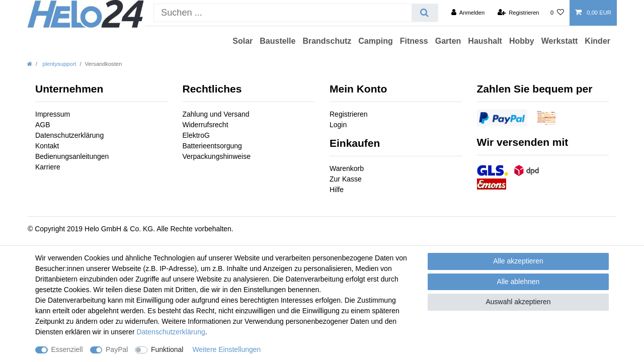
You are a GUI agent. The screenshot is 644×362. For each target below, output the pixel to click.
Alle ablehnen (518, 282)
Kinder (597, 41)
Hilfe (337, 190)
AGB (43, 125)
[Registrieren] (518, 13)
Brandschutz (327, 41)
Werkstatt (560, 41)
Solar (243, 41)
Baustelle (277, 41)
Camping (375, 41)
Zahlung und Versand (216, 114)
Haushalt (485, 41)
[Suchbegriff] (283, 13)
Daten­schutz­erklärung (171, 332)
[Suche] (424, 13)
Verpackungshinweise (217, 156)
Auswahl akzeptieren (518, 302)
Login (338, 125)
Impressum (53, 114)
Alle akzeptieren (518, 261)
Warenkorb (347, 168)
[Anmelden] (468, 13)
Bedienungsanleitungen (72, 156)
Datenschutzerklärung (69, 135)
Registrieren (348, 114)
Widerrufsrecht (206, 125)
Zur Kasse (346, 179)
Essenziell (67, 349)
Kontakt (47, 146)
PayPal (117, 349)
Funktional (167, 349)
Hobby (522, 41)
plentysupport (58, 64)
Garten (448, 41)
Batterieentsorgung (212, 146)
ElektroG (196, 135)
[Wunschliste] (557, 13)
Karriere (48, 167)
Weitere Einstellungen (226, 349)
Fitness (414, 41)
